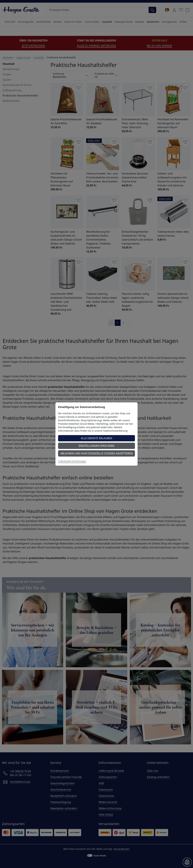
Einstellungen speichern (96, 446)
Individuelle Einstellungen (72, 461)
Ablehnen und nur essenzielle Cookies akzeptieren (96, 453)
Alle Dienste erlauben (96, 438)
